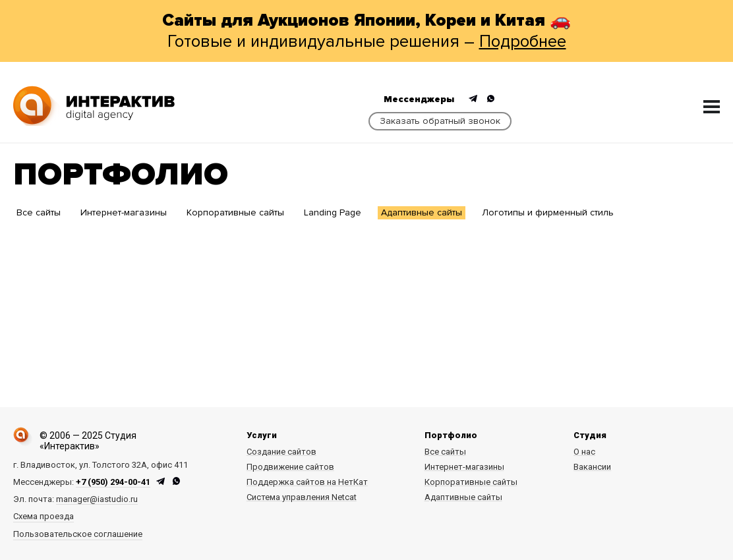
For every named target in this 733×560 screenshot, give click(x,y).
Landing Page (333, 212)
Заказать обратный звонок (440, 121)
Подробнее (523, 42)
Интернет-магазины (124, 212)
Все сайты (39, 212)
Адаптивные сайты (422, 212)
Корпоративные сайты (235, 212)
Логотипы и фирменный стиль (548, 212)
